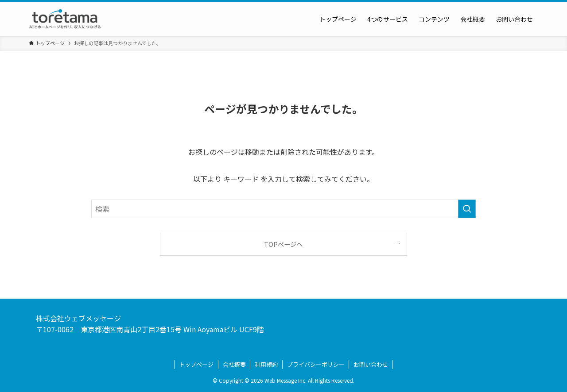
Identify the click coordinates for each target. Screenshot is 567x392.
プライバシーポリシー (316, 364)
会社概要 (234, 364)
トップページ (196, 364)
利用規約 (266, 364)
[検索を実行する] (467, 209)
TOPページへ (283, 244)
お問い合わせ (371, 364)
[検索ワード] (283, 209)
